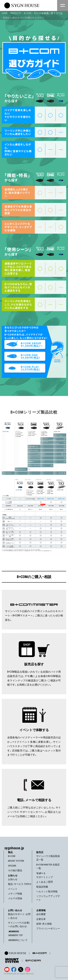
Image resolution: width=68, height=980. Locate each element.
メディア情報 (15, 894)
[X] (21, 969)
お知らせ (13, 879)
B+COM (12, 856)
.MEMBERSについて (18, 940)
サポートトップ (45, 877)
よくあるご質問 (45, 882)
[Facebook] (14, 969)
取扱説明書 (42, 887)
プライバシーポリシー (48, 929)
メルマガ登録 (15, 898)
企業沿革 (41, 919)
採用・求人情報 (44, 924)
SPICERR (12, 866)
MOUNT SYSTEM (16, 861)
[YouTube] (7, 969)
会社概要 (41, 914)
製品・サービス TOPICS (20, 884)
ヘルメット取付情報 (47, 891)
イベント (13, 889)
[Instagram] (28, 969)
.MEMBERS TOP (15, 935)
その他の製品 (15, 870)
